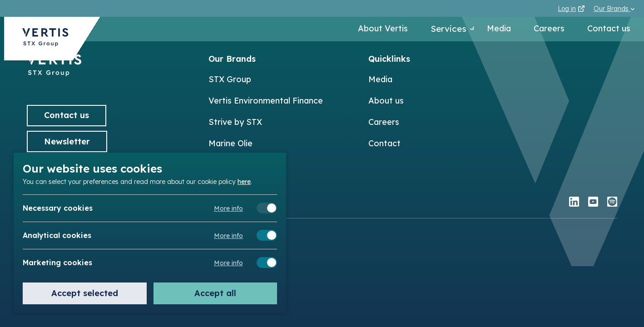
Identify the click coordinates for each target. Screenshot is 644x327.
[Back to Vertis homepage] (45, 42)
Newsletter (67, 141)
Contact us (609, 29)
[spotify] (612, 203)
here (244, 181)
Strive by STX (235, 122)
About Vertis (373, 29)
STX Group (230, 79)
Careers (549, 29)
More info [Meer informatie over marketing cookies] (228, 263)
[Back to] (54, 73)
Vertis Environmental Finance (266, 101)
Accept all (215, 293)
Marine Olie (230, 143)
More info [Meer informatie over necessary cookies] (228, 208)
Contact (384, 143)
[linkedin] (574, 203)
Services (443, 29)
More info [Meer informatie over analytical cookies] (228, 236)
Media (499, 29)
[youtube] (593, 203)
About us (386, 101)
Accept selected (85, 293)
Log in (571, 9)
